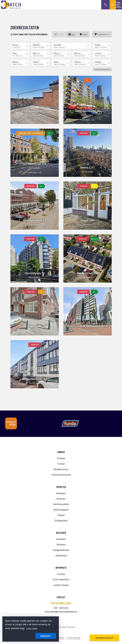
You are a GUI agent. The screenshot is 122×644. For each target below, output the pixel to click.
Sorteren (102, 34)
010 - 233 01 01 (61, 608)
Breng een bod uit (104, 638)
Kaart (84, 34)
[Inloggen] (113, 5)
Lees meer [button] (32, 628)
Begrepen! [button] (46, 636)
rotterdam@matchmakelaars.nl (61, 612)
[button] (102, 69)
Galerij (59, 34)
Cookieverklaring (73, 638)
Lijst (72, 34)
